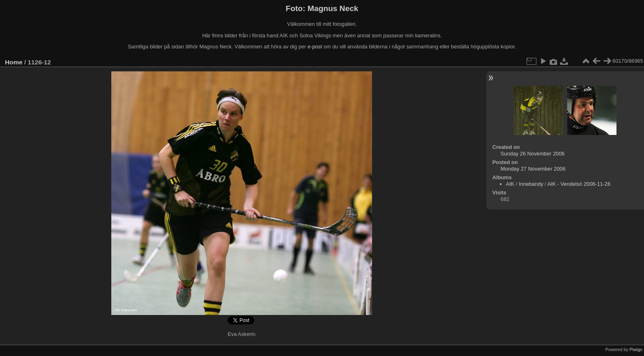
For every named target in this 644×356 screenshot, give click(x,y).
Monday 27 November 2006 (533, 169)
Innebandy (531, 184)
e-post (315, 47)
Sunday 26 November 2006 (533, 154)
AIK (510, 184)
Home (14, 62)
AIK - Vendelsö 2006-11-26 (579, 184)
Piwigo (636, 349)
